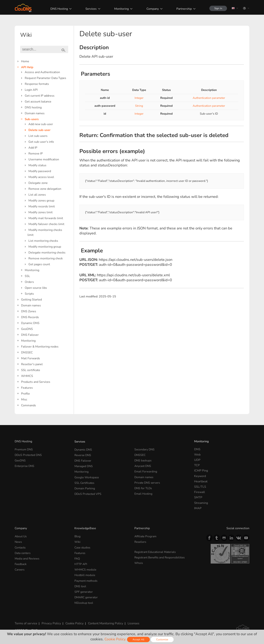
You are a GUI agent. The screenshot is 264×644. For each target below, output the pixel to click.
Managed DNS (84, 465)
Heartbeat (201, 481)
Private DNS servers (148, 481)
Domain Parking (85, 487)
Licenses (130, 621)
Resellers (141, 542)
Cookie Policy (72, 621)
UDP (197, 460)
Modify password (40, 171)
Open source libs (36, 288)
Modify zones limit (41, 212)
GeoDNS (27, 329)
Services (90, 9)
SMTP (198, 497)
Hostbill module (85, 574)
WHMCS (27, 376)
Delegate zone (38, 183)
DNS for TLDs (144, 487)
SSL (27, 276)
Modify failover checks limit (46, 224)
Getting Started (31, 300)
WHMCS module (86, 568)
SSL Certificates (85, 481)
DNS (197, 449)
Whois (139, 562)
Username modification (44, 159)
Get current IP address (40, 96)
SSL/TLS (200, 487)
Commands (29, 405)
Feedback (21, 563)
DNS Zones (29, 311)
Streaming (201, 503)
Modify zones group (41, 201)
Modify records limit (42, 206)
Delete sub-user (39, 130)
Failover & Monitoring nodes (40, 347)
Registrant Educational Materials (156, 551)
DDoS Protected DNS (29, 455)
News (19, 542)
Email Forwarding (146, 471)
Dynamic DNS (30, 323)
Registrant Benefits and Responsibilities (161, 557)
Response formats (37, 84)
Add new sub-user (41, 124)
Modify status (37, 165)
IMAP (198, 508)
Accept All (139, 639)
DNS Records (30, 317)
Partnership (183, 9)
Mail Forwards (31, 358)
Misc (24, 400)
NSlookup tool (84, 600)
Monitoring (120, 9)
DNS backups (143, 460)
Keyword (200, 476)
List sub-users (38, 136)
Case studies (83, 547)
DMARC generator (87, 595)
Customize (163, 639)
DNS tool (81, 584)
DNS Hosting (58, 9)
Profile (25, 394)
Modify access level (41, 177)
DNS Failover (30, 335)
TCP (197, 465)
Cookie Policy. (115, 639)
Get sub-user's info (41, 142)
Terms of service (26, 621)
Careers (20, 568)
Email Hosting (144, 492)
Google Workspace (87, 476)
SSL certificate (31, 370)
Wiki (78, 542)
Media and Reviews (27, 558)
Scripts (29, 294)
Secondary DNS (145, 449)
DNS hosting (33, 107)
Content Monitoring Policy (102, 621)
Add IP (33, 148)
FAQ (77, 558)
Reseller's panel (32, 364)
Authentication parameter (208, 98)
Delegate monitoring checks (47, 253)
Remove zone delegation (45, 189)
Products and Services (36, 382)
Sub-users (32, 119)
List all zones (37, 195)
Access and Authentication (42, 72)
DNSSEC (27, 352)
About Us (21, 536)
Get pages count (39, 264)
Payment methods (87, 579)
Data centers (23, 552)
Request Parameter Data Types (45, 78)
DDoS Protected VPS (88, 492)
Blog (78, 536)
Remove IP (36, 154)
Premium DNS (24, 449)
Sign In (217, 8)
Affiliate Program (146, 536)
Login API (31, 90)
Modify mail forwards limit (46, 218)
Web (197, 455)
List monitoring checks (43, 241)
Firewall (200, 492)
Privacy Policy (50, 621)
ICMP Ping (201, 471)
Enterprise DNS (25, 465)
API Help (27, 67)
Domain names (35, 113)
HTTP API (81, 563)
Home (25, 61)
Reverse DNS (83, 455)
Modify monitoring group (45, 247)
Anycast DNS (143, 465)
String (138, 106)
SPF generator (84, 590)
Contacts (20, 547)
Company (151, 9)
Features (27, 388)
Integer (138, 98)
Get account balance (38, 102)
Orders (29, 282)
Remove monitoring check (46, 258)
